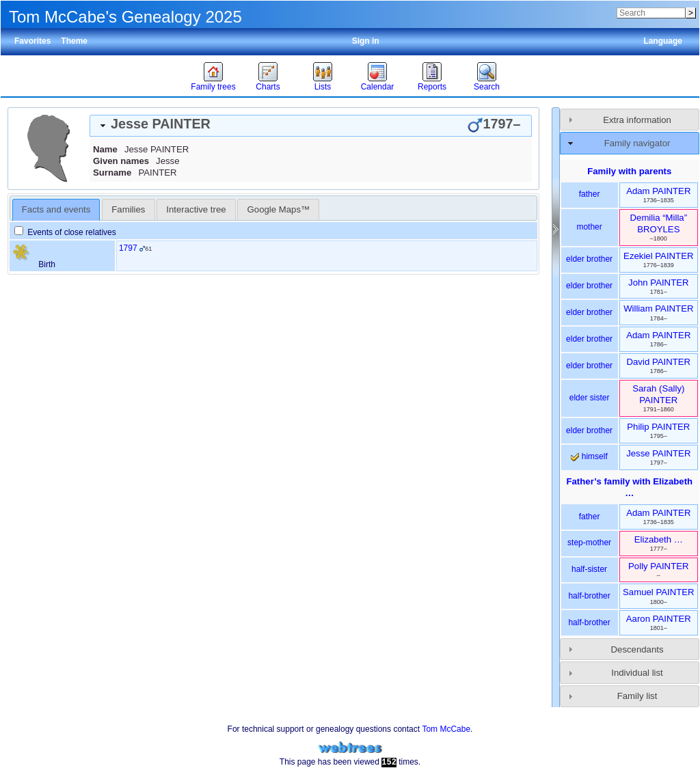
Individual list (637, 673)
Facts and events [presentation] (56, 209)
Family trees (213, 87)
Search (487, 87)
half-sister (589, 569)
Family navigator (637, 143)
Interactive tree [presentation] (196, 209)
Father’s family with (629, 487)
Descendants (637, 649)
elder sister (590, 398)
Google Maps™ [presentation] (279, 209)
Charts (268, 87)
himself (589, 456)
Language (663, 41)
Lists (323, 87)
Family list (637, 696)
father (590, 194)
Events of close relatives (65, 232)
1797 (128, 248)
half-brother (589, 596)
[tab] (311, 126)
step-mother (589, 543)
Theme (74, 41)
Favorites (32, 41)
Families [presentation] (128, 209)
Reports (432, 87)
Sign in (366, 41)
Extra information (637, 120)
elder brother (589, 259)
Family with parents (629, 171)
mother (589, 227)
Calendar (378, 87)
